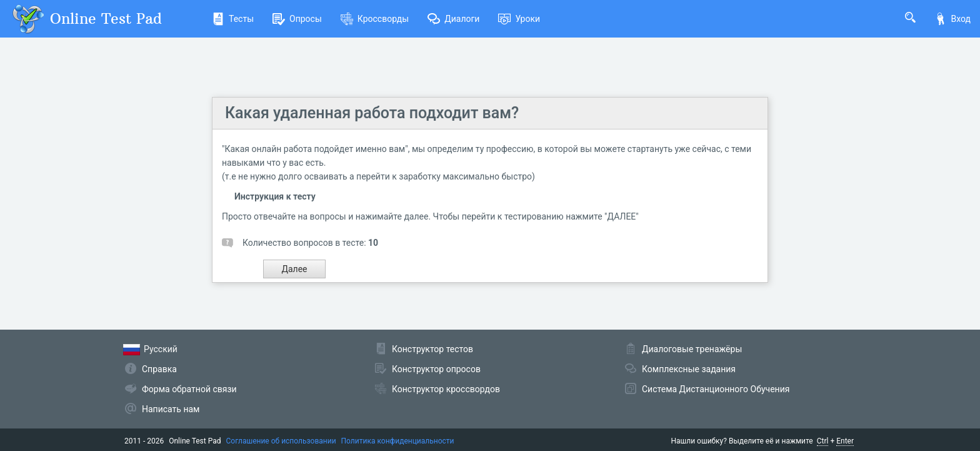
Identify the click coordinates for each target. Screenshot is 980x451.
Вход (952, 19)
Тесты (233, 19)
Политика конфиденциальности (398, 441)
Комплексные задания (689, 369)
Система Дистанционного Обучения (716, 389)
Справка (159, 369)
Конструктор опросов (436, 369)
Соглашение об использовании (281, 441)
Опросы (297, 19)
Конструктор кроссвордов (446, 389)
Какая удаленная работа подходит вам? (372, 113)
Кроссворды (375, 19)
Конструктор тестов (432, 349)
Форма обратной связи (189, 389)
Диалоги (453, 19)
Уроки (519, 19)
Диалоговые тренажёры (692, 349)
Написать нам (171, 409)
